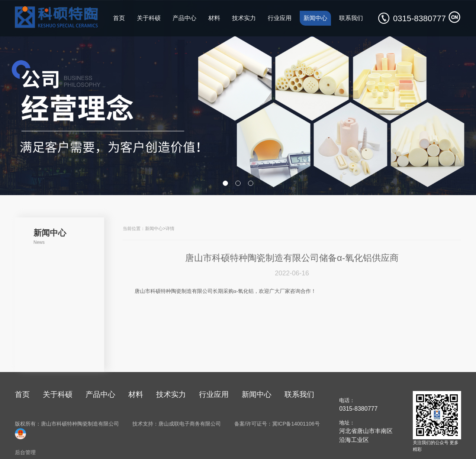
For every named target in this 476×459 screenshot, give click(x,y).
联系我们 (351, 18)
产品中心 (184, 18)
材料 (214, 18)
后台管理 (25, 452)
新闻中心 (315, 18)
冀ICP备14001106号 (296, 424)
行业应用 (280, 18)
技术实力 (244, 18)
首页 (119, 18)
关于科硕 (149, 18)
